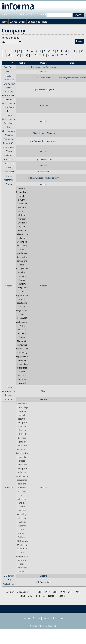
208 (55, 592)
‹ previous (23, 592)
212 (23, 596)
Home (4, 22)
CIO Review (9, 576)
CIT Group (9, 159)
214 (38, 596)
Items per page (10, 38)
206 (40, 592)
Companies (34, 22)
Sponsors (58, 618)
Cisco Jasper (9, 172)
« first (10, 592)
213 (30, 596)
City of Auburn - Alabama (44, 133)
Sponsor (9, 63)
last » (62, 596)
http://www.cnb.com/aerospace (44, 141)
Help (45, 22)
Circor (44, 391)
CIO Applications (44, 582)
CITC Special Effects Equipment (9, 151)
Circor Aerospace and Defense (9, 391)
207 (48, 592)
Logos (22, 22)
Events (13, 22)
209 (63, 592)
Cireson (9, 286)
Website (44, 71)
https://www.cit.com (44, 159)
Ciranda (9, 399)
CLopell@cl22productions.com (72, 78)
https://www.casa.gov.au (44, 90)
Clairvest (9, 71)
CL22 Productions (44, 78)
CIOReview (9, 488)
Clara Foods (9, 67)
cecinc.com (44, 105)
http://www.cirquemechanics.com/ (44, 178)
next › (52, 596)
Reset (79, 41)
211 (78, 592)
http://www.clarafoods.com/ (44, 67)
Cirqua (9, 184)
